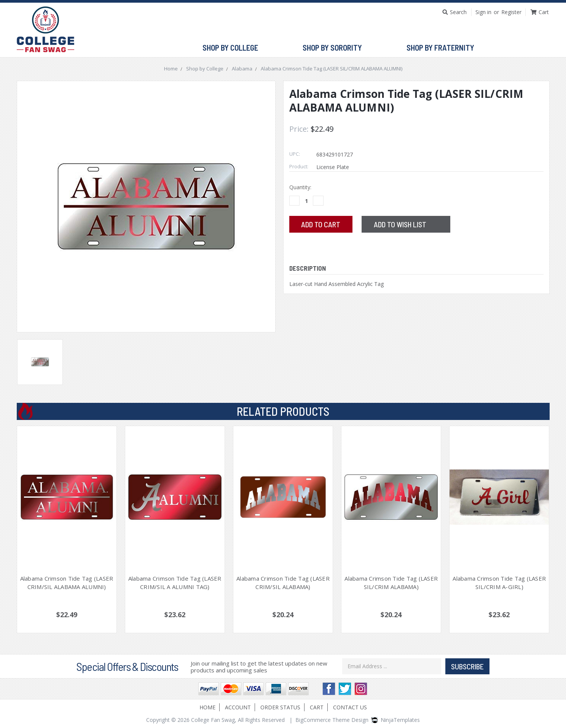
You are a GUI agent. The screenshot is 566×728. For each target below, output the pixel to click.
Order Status (280, 707)
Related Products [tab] (283, 411)
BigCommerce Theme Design (332, 720)
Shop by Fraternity (444, 48)
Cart (317, 707)
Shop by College (234, 48)
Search (458, 12)
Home (207, 707)
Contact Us (350, 707)
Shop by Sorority (336, 48)
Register (511, 12)
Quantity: (300, 187)
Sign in (483, 12)
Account (238, 707)
